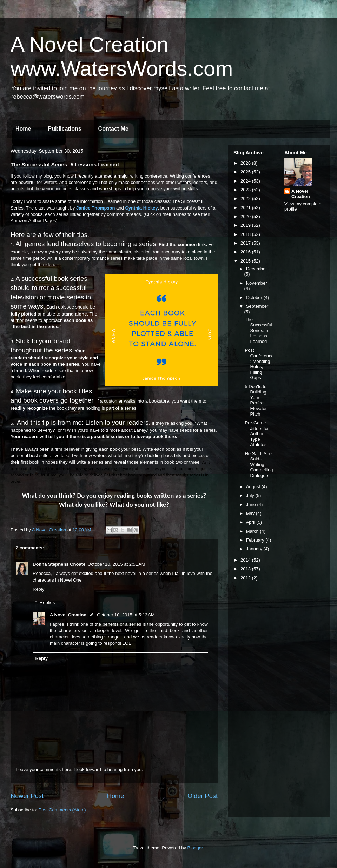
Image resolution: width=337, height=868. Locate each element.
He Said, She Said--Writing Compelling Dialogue (259, 465)
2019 (246, 225)
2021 (246, 208)
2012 (246, 578)
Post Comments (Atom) (62, 810)
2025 (246, 172)
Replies (47, 602)
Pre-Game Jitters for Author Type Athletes (257, 434)
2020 (246, 216)
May (251, 513)
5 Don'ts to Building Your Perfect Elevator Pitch (256, 400)
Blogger (195, 848)
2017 (246, 243)
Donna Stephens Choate (59, 564)
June (252, 505)
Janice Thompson (96, 208)
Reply (38, 589)
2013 (246, 569)
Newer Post (27, 796)
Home (23, 129)
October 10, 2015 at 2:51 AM (116, 564)
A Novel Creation (68, 615)
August (254, 487)
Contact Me (113, 129)
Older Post (203, 796)
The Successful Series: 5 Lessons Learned (258, 330)
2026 (246, 163)
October (255, 297)
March (253, 531)
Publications (64, 129)
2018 (246, 234)
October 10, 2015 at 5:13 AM (126, 615)
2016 (246, 252)
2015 (246, 261)
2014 (246, 560)
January (255, 549)
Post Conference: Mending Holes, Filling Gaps (259, 364)
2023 (246, 190)
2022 (246, 198)
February (256, 540)
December (257, 269)
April (251, 522)
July (251, 495)
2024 (246, 181)
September (257, 306)
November (257, 283)
